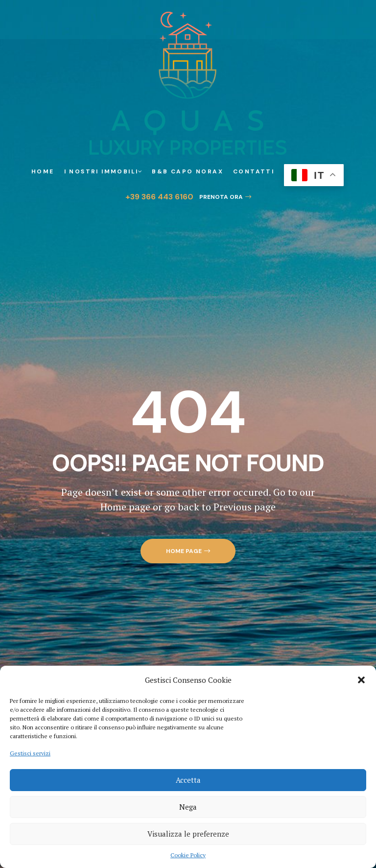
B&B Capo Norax (188, 171)
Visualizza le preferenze (188, 834)
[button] (361, 680)
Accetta (188, 780)
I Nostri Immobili (103, 171)
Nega (188, 807)
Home (43, 171)
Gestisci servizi (30, 753)
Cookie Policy (188, 855)
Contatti (254, 171)
